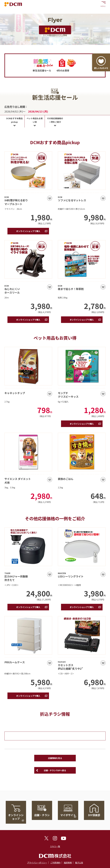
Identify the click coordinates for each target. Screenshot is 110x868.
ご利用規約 (55, 863)
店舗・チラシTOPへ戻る (55, 770)
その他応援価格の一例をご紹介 (55, 120)
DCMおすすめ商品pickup (14, 120)
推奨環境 (68, 863)
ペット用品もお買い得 (35, 120)
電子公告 (79, 863)
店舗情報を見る (55, 758)
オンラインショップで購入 (28, 231)
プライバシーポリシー (37, 863)
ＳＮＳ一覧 (55, 846)
